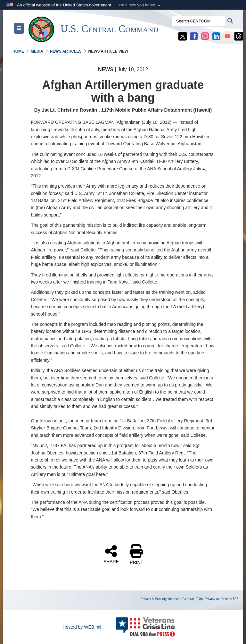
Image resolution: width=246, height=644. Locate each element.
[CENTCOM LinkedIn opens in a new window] (216, 36)
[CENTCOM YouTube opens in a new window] (227, 36)
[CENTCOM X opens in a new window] (183, 36)
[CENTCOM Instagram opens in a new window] (205, 36)
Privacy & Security (154, 599)
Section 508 (230, 599)
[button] (139, 5)
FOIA (199, 599)
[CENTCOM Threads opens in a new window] (239, 36)
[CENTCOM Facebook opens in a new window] (194, 36)
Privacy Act (213, 599)
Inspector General (181, 599)
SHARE (111, 554)
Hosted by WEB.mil (82, 627)
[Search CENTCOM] (199, 21)
